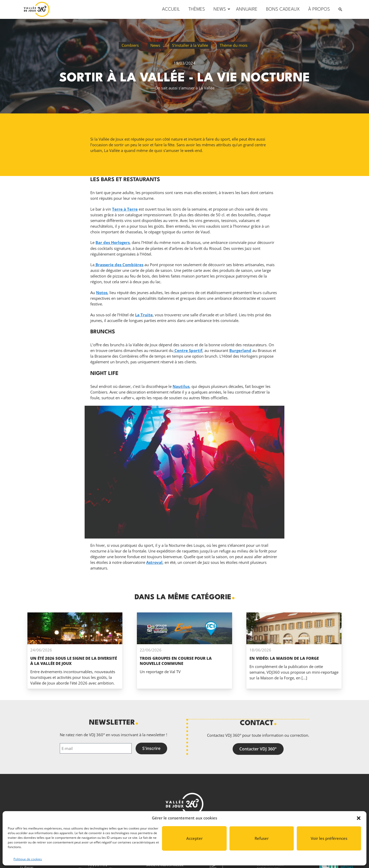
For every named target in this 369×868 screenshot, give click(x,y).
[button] (359, 818)
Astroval (154, 562)
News (155, 45)
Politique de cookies (28, 859)
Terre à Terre (125, 209)
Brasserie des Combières (119, 265)
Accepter (194, 838)
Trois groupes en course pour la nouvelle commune (176, 661)
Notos (102, 293)
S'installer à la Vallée (190, 45)
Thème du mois (234, 45)
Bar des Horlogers (113, 242)
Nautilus (181, 386)
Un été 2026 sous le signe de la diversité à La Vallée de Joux (74, 661)
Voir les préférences (329, 838)
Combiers (130, 45)
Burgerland (240, 350)
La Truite (144, 315)
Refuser (262, 838)
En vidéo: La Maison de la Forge (284, 658)
